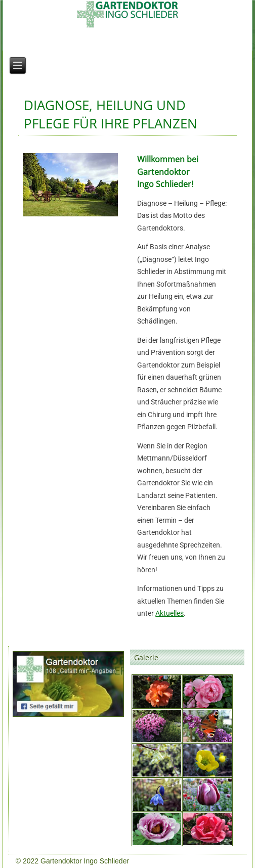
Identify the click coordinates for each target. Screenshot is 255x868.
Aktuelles (169, 613)
